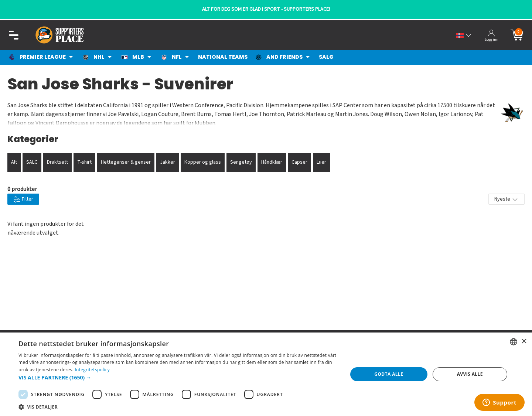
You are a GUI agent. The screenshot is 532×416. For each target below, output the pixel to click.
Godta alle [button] (389, 374)
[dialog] (266, 374)
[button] (178, 377)
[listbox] (514, 342)
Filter (23, 199)
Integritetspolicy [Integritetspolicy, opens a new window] (92, 370)
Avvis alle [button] (470, 374)
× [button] (524, 342)
